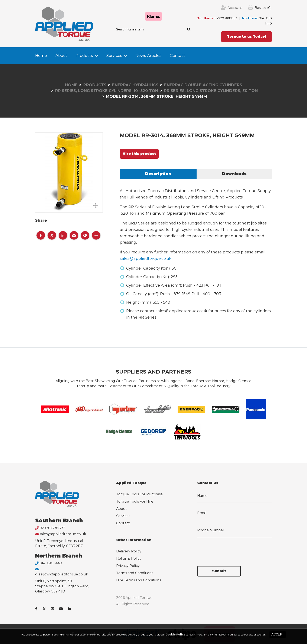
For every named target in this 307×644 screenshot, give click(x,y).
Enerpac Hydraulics (135, 85)
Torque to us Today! (246, 37)
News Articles (148, 56)
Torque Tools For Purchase (139, 494)
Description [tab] (158, 174)
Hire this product (139, 154)
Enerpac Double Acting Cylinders (203, 85)
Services (114, 56)
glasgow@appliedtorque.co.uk (62, 574)
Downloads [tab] (234, 174)
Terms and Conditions (135, 573)
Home (41, 56)
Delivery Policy (129, 551)
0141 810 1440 (51, 563)
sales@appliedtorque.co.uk (146, 259)
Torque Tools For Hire (135, 501)
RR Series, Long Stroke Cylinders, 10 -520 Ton (107, 91)
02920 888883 (226, 18)
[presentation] (230, 549)
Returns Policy (129, 558)
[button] (41, 235)
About (61, 56)
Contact (177, 56)
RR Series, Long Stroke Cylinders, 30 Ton (211, 91)
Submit (219, 571)
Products (84, 56)
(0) (263, 8)
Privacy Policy (128, 566)
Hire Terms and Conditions (139, 580)
